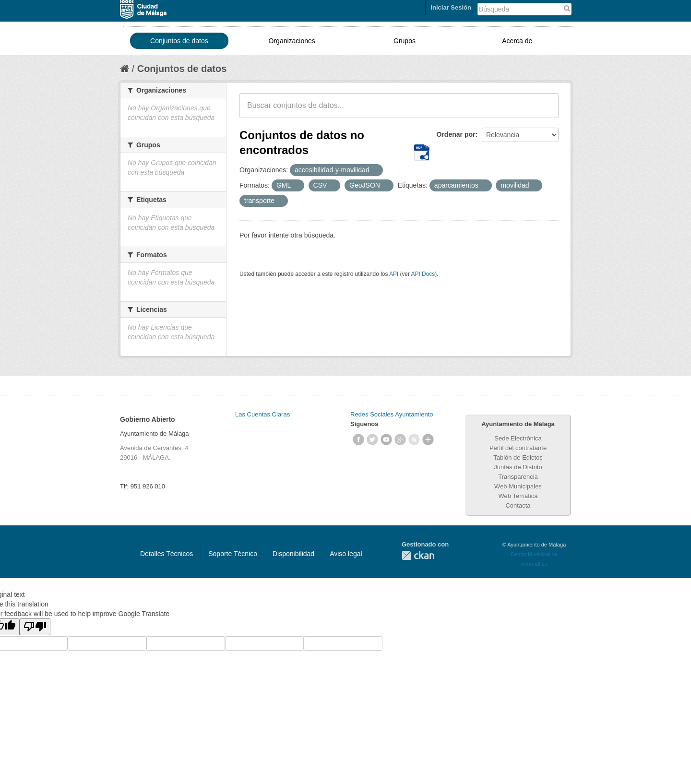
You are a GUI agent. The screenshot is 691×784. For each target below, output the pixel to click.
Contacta (518, 505)
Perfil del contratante (518, 448)
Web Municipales (518, 486)
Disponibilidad (293, 554)
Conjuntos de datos (179, 41)
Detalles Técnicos (167, 554)
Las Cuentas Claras (262, 414)
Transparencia (518, 477)
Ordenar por (456, 134)
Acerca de (517, 41)
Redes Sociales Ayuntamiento (392, 414)
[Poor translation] (35, 627)
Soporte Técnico (233, 554)
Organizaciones (292, 41)
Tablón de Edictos (518, 457)
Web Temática (518, 496)
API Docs (423, 274)
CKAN (418, 555)
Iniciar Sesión (451, 7)
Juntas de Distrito (518, 467)
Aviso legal (346, 554)
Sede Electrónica (518, 438)
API (394, 274)
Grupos (405, 41)
